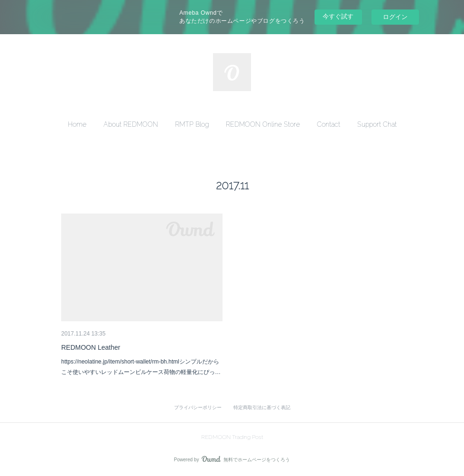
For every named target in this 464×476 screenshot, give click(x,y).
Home (77, 124)
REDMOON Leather (91, 347)
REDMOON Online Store (263, 124)
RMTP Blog (192, 124)
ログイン (395, 17)
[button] (77, 124)
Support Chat (377, 124)
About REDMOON (131, 124)
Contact (329, 124)
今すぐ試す (338, 16)
